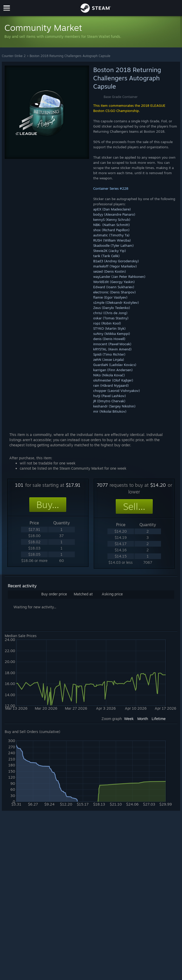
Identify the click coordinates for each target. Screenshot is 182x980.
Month (143, 719)
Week (129, 719)
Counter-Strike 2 (14, 56)
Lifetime (159, 719)
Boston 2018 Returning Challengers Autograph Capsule (70, 56)
